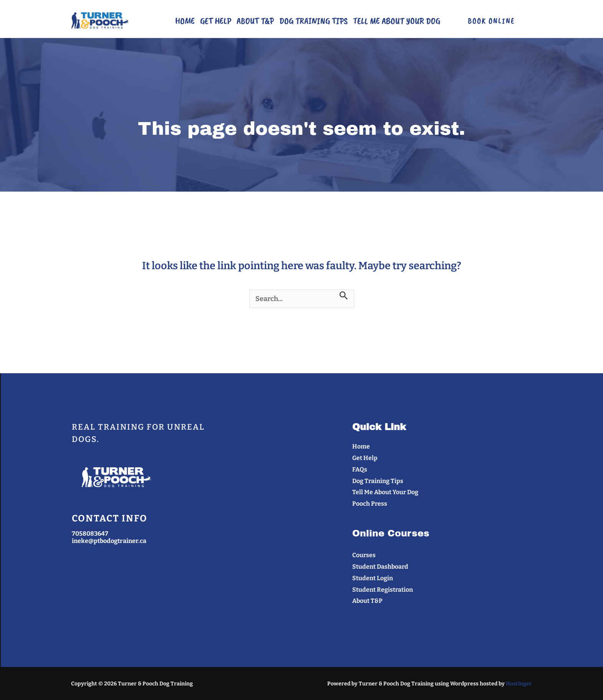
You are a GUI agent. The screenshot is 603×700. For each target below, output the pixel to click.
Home (185, 21)
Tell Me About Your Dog (397, 21)
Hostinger (519, 684)
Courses (364, 555)
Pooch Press (370, 504)
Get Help (216, 21)
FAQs (360, 469)
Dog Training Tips (313, 21)
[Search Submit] (344, 295)
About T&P (255, 21)
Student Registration (383, 590)
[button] (491, 21)
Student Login (373, 578)
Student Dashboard (380, 567)
